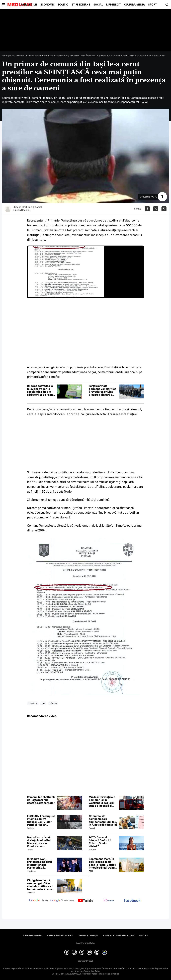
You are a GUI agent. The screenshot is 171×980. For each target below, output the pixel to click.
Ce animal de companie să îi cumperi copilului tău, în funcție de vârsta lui (103, 821)
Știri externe (81, 5)
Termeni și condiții (88, 935)
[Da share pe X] (156, 209)
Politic (63, 5)
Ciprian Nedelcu (22, 210)
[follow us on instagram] (109, 901)
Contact (144, 935)
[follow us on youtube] (85, 901)
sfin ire (53, 703)
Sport (152, 5)
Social (98, 5)
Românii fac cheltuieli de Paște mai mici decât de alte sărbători (41, 800)
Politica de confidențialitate (118, 935)
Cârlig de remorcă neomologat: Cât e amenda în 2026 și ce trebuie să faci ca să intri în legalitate (40, 885)
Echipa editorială (32, 935)
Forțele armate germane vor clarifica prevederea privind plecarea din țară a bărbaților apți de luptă (103, 390)
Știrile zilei (29, 5)
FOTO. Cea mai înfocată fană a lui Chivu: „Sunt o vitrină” (100, 842)
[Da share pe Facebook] (147, 209)
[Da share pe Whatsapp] (164, 209)
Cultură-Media (134, 5)
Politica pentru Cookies (60, 935)
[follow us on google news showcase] (62, 901)
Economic (48, 5)
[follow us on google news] (39, 901)
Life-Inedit (113, 5)
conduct (33, 703)
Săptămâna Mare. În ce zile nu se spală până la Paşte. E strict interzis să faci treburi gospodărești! (103, 863)
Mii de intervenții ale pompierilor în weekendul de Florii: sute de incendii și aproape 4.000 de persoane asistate (102, 802)
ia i (43, 703)
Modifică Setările (85, 943)
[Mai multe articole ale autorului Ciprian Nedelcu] (8, 209)
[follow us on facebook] (132, 901)
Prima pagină (9, 56)
